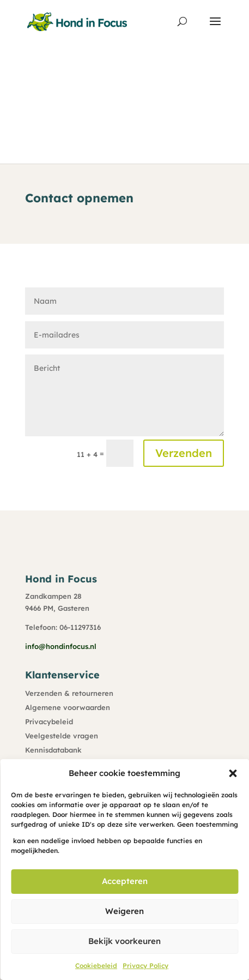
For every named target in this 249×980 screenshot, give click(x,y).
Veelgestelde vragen (62, 736)
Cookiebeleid (96, 966)
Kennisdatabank (53, 750)
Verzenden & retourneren (69, 693)
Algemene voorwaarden (68, 707)
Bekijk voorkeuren (124, 941)
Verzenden (184, 453)
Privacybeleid (49, 722)
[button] (233, 773)
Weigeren (124, 911)
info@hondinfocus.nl (61, 646)
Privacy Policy (145, 966)
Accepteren (125, 881)
